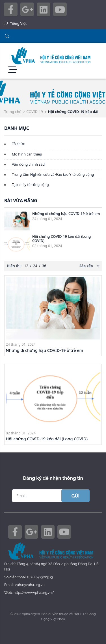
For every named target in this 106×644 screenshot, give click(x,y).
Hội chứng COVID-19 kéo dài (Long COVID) (61, 239)
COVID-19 (35, 112)
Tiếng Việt (19, 24)
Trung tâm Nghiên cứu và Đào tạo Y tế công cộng (53, 175)
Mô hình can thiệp (27, 154)
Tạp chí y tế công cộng (30, 185)
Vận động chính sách (29, 164)
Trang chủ (13, 112)
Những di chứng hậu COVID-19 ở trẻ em (66, 214)
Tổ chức (18, 144)
